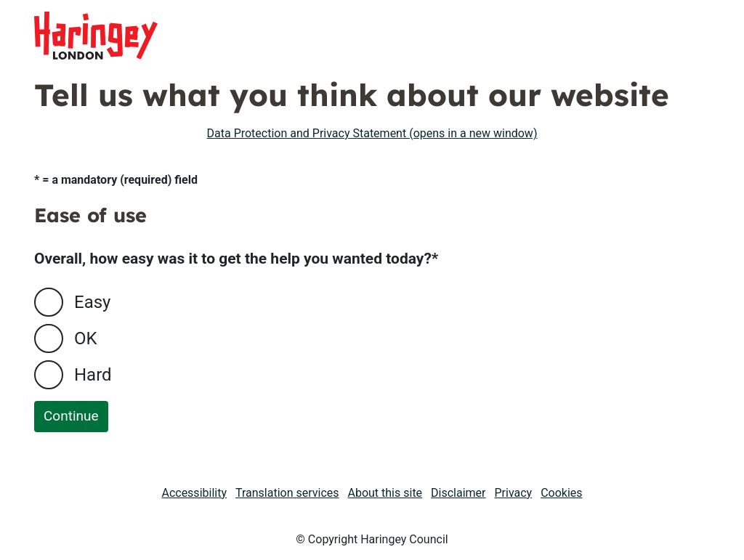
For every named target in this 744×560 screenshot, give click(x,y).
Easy (92, 302)
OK (86, 338)
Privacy (514, 493)
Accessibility (194, 493)
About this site (385, 493)
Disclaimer (458, 493)
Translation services (287, 493)
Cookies (561, 493)
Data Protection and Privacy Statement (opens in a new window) (372, 133)
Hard (93, 375)
